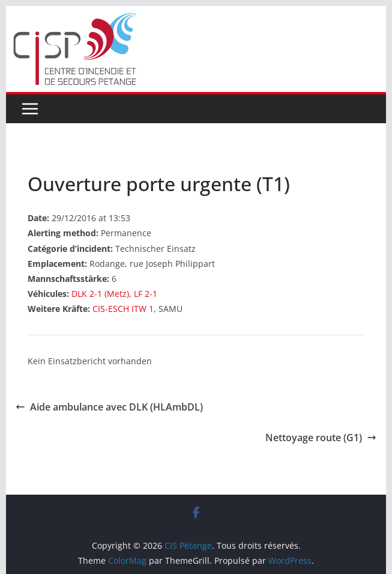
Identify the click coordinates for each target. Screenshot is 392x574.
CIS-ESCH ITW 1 (123, 309)
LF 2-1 (146, 294)
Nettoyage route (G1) (321, 438)
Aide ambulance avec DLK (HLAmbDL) (109, 407)
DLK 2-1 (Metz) (100, 294)
